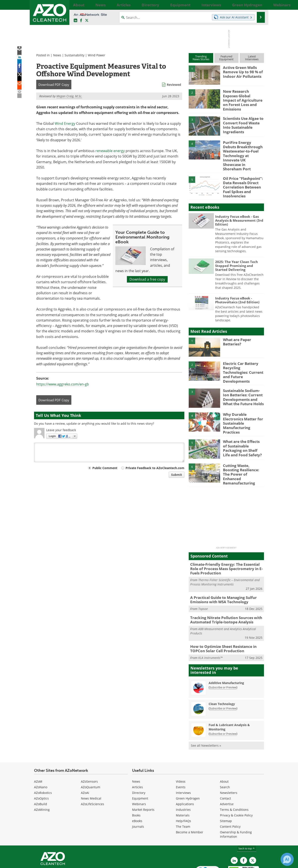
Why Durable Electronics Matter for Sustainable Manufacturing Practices (243, 402)
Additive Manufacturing (226, 655)
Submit (177, 475)
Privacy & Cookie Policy (236, 788)
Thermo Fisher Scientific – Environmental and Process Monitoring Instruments (225, 558)
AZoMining (42, 782)
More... (259, 5)
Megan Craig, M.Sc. (69, 96)
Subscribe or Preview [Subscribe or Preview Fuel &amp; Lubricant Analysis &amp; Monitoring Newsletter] (223, 706)
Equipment (140, 771)
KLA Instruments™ (210, 630)
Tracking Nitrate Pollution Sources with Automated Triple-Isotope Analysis (223, 594)
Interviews (183, 765)
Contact (225, 771)
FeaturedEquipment (226, 58)
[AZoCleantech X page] (253, 833)
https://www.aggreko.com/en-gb (63, 384)
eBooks (137, 793)
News (57, 55)
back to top (247, 821)
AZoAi (85, 765)
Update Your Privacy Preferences (67, 862)
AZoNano (41, 760)
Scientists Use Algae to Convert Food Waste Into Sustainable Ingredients (243, 119)
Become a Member (190, 805)
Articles (138, 760)
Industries (183, 782)
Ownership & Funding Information (236, 807)
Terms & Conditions (234, 782)
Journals (138, 799)
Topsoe (203, 583)
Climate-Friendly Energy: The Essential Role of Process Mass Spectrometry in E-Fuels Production (226, 545)
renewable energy (110, 151)
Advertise (227, 776)
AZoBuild (41, 776)
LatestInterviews (252, 58)
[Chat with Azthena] (287, 859)
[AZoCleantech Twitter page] (87, 21)
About (224, 754)
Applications (185, 776)
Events (181, 760)
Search (225, 760)
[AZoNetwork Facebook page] (81, 21)
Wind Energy (65, 124)
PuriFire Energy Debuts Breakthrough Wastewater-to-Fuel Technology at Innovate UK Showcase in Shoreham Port (242, 149)
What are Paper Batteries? (236, 328)
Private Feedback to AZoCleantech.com (155, 468)
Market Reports (143, 782)
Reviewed (174, 85)
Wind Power (97, 55)
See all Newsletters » (206, 718)
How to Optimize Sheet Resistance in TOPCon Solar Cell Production (220, 622)
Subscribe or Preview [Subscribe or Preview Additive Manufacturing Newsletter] (223, 660)
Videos (181, 754)
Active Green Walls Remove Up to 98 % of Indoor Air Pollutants (241, 71)
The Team (183, 799)
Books (136, 788)
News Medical (91, 771)
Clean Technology (222, 676)
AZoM (38, 754)
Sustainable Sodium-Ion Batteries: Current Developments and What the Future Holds (243, 380)
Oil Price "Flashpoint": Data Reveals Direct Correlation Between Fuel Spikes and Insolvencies (241, 175)
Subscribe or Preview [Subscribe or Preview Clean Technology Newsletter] (223, 681)
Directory (139, 765)
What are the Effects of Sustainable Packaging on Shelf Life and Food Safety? (242, 427)
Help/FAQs (183, 793)
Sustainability (74, 55)
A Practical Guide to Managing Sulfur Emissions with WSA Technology (220, 575)
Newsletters (229, 765)
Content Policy (230, 799)
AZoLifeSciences (93, 776)
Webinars (139, 776)
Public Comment (105, 468)
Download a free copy (147, 279)
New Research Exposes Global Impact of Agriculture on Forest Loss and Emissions (241, 97)
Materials (183, 788)
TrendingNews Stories (201, 58)
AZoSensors (89, 754)
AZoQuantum (91, 760)
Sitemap (226, 793)
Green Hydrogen (188, 771)
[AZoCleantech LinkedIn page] (75, 21)
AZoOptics (41, 771)
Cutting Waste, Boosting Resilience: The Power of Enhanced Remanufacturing (243, 452)
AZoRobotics (43, 765)
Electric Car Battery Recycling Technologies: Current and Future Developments (242, 356)
